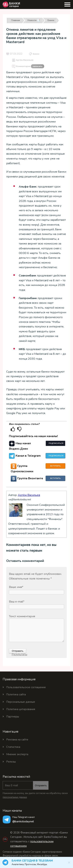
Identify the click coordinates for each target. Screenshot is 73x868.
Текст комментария (22, 616)
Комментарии (30, 66)
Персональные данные (21, 702)
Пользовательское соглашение (26, 687)
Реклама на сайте (17, 740)
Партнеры (13, 717)
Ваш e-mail (17, 602)
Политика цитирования (21, 709)
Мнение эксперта (17, 754)
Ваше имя (16, 587)
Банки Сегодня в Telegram (39, 863)
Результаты (19, 654)
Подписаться (56, 443)
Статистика (13, 747)
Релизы (11, 762)
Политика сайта (16, 694)
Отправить (41, 785)
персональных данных (15, 797)
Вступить (55, 466)
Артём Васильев (25, 60)
